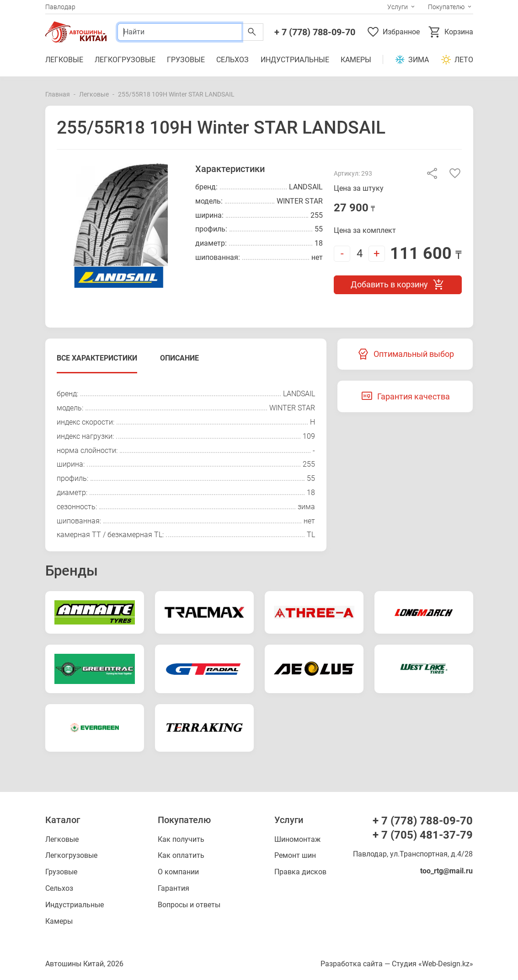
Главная (58, 94)
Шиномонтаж (297, 839)
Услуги (398, 7)
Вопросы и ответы (189, 905)
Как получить (181, 839)
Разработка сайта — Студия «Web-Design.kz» (397, 964)
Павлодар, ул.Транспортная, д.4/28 (413, 854)
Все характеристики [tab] (97, 358)
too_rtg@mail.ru (446, 871)
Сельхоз (232, 60)
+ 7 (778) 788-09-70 (315, 32)
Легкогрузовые (125, 60)
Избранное (393, 32)
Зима (412, 60)
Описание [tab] (179, 358)
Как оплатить (181, 855)
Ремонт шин (295, 855)
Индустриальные (295, 60)
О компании (178, 872)
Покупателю (446, 7)
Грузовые (186, 60)
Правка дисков (300, 872)
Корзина (451, 32)
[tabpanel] (186, 465)
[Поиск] (179, 32)
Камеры (356, 60)
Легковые (64, 60)
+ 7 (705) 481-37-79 (423, 835)
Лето (457, 60)
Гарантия (174, 888)
